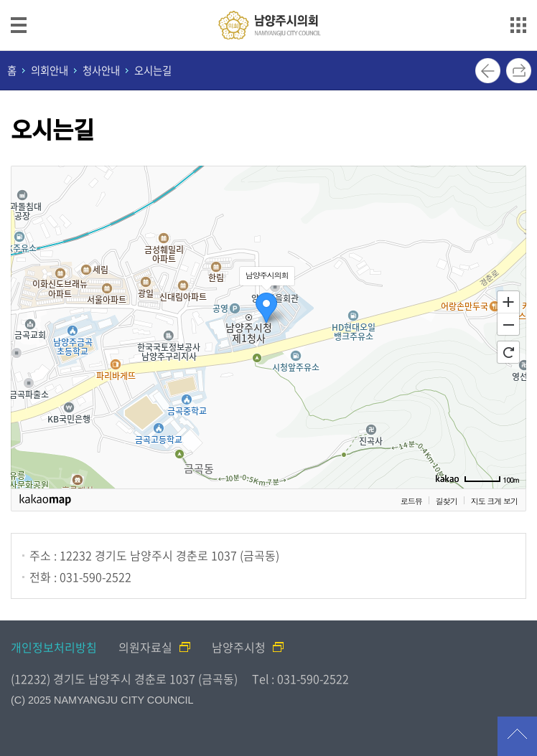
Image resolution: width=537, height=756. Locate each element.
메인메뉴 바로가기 (268, 1)
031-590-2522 (95, 577)
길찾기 (447, 501)
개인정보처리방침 (54, 647)
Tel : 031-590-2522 (300, 679)
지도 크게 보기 (494, 501)
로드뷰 (411, 501)
